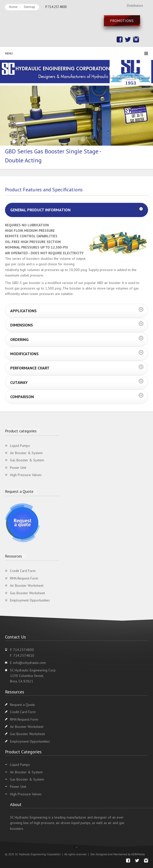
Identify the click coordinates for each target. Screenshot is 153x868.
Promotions (122, 21)
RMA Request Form (24, 578)
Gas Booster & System (27, 460)
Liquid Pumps (20, 446)
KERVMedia (138, 854)
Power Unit (18, 468)
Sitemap (29, 7)
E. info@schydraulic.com (28, 663)
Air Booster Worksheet (27, 585)
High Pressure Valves (26, 475)
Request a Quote (22, 705)
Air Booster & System (26, 453)
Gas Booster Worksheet (27, 593)
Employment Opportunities (30, 600)
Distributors (135, 6)
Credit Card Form (23, 571)
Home (13, 7)
